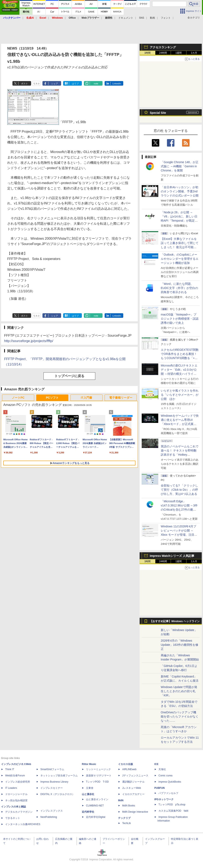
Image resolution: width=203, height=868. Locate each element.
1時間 (148, 53)
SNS (142, 18)
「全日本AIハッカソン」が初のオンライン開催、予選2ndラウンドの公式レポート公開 (180, 191)
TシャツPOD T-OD (97, 782)
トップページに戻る (69, 376)
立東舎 (90, 788)
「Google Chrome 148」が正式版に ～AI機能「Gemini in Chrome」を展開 (180, 166)
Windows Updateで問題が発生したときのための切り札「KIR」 (179, 691)
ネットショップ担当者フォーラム (59, 776)
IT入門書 (86, 398)
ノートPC (18, 398)
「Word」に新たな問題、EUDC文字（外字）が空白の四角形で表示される (179, 288)
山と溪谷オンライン (97, 799)
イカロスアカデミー (133, 794)
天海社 (162, 769)
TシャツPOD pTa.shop (172, 805)
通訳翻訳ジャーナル (133, 782)
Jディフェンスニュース (135, 776)
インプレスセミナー (52, 788)
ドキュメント (126, 18)
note (96, 84)
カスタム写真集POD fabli (173, 811)
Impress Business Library (54, 782)
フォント (166, 18)
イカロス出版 (126, 764)
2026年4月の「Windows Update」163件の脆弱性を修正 (179, 645)
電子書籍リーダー (121, 398)
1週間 (179, 53)
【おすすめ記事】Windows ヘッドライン (175, 621)
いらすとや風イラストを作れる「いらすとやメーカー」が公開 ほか (180, 395)
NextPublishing (49, 817)
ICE (156, 764)
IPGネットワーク (164, 799)
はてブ (75, 84)
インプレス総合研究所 (18, 782)
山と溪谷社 (88, 794)
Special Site (158, 113)
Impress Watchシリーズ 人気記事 (172, 556)
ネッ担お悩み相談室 (16, 800)
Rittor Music (89, 764)
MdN (121, 800)
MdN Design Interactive (135, 812)
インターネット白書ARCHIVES (23, 824)
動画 (152, 18)
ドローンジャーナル (16, 794)
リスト (37, 84)
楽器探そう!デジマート (99, 776)
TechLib (126, 823)
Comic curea (165, 776)
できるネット (13, 818)
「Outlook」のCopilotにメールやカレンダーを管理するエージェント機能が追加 (180, 259)
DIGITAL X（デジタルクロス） (57, 794)
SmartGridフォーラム (52, 769)
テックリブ (124, 818)
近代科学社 (88, 812)
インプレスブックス (52, 811)
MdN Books (129, 806)
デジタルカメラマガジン (19, 812)
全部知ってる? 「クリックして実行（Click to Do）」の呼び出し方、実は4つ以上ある (179, 490)
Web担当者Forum (15, 776)
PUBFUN (159, 788)
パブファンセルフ (168, 793)
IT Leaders (11, 788)
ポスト (25, 84)
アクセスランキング (163, 47)
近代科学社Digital (96, 817)
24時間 (163, 53)
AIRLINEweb (129, 769)
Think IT (10, 769)
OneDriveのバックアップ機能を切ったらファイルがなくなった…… (180, 716)
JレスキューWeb (132, 788)
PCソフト (52, 398)
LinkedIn (117, 84)
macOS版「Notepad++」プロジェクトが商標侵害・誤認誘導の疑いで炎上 (180, 319)
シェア (55, 84)
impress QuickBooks (170, 782)
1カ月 (194, 53)
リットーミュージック (98, 769)
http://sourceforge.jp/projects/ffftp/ (29, 341)
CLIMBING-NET (95, 806)
